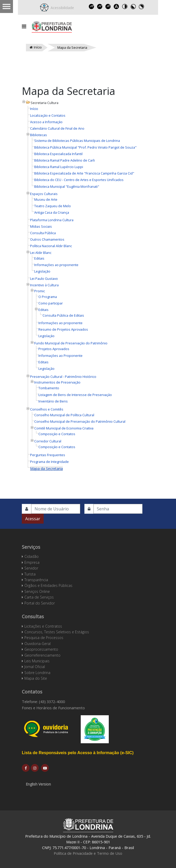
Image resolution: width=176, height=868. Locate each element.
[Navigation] (24, 26)
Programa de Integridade (49, 462)
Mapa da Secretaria (46, 468)
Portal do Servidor (40, 603)
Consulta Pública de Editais (63, 315)
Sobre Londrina (37, 673)
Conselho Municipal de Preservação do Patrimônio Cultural (80, 421)
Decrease (100, 6)
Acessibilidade (61, 8)
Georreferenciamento (42, 655)
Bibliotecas (39, 135)
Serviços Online (37, 591)
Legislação (42, 271)
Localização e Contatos (48, 115)
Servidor (31, 568)
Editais (39, 258)
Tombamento (49, 388)
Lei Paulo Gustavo (44, 279)
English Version (38, 784)
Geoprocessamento (41, 649)
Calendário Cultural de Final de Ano (57, 128)
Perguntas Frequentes (48, 455)
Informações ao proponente (56, 265)
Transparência (36, 580)
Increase (92, 6)
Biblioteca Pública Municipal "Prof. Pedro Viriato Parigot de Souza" (85, 147)
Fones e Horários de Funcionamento (53, 708)
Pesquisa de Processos (44, 638)
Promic (40, 291)
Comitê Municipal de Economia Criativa (64, 428)
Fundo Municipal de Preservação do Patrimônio (71, 343)
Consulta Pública (43, 233)
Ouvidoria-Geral (38, 644)
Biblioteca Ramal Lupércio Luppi (59, 167)
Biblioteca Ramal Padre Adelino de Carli (65, 160)
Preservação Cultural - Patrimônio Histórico (63, 377)
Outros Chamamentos (47, 239)
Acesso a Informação (46, 122)
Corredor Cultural (48, 441)
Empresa (32, 562)
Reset (108, 6)
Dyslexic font (117, 6)
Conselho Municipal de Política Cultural (64, 415)
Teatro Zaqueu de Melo (53, 206)
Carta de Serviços (39, 597)
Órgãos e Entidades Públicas (48, 585)
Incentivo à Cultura (44, 285)
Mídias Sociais (41, 226)
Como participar (51, 303)
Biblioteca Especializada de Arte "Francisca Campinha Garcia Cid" (84, 173)
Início (34, 109)
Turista (30, 574)
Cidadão (32, 556)
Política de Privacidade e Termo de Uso (88, 853)
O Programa (48, 297)
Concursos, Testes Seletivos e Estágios (57, 632)
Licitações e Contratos (43, 626)
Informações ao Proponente (60, 356)
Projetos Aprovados (54, 349)
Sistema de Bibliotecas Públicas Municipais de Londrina (77, 141)
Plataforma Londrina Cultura (52, 220)
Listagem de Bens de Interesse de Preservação (75, 395)
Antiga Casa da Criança (52, 212)
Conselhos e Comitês (47, 409)
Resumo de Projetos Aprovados (63, 329)
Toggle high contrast (125, 6)
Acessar (33, 519)
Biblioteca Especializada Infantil (58, 154)
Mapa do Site (36, 678)
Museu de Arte (46, 199)
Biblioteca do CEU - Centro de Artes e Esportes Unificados (79, 180)
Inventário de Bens (53, 401)
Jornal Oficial (35, 667)
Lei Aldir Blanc (41, 253)
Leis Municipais (37, 661)
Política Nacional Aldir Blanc (51, 246)
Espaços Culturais (44, 194)
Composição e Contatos (57, 434)
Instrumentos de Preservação (57, 382)
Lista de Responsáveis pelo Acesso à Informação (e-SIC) (78, 753)
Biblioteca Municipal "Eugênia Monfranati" (67, 186)
